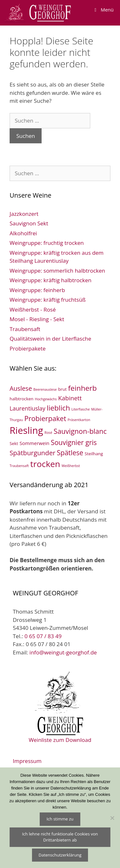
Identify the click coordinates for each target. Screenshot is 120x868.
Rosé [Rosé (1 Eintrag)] (48, 433)
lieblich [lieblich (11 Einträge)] (58, 408)
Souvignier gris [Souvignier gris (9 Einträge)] (74, 442)
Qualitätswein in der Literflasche (50, 339)
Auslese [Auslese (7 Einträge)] (21, 388)
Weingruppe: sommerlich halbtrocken (57, 271)
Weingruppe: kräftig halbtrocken (51, 280)
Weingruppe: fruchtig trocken (47, 243)
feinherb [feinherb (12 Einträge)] (83, 388)
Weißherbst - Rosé (33, 309)
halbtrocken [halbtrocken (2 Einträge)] (21, 399)
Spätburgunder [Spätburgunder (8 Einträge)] (32, 453)
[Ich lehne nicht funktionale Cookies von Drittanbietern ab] (112, 818)
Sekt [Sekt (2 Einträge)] (14, 443)
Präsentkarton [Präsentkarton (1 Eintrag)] (79, 420)
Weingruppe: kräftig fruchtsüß (48, 300)
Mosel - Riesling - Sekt (37, 319)
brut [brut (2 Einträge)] (63, 389)
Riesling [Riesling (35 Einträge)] (26, 430)
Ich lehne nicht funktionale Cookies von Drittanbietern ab (60, 837)
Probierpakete (28, 348)
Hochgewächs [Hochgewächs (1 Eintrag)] (46, 399)
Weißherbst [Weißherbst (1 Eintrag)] (71, 466)
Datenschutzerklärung (60, 855)
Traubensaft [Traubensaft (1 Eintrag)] (19, 466)
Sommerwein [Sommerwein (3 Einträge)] (34, 443)
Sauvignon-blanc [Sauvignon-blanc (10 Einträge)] (80, 431)
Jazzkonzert (24, 214)
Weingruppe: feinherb (37, 290)
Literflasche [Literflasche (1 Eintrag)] (80, 409)
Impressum (27, 761)
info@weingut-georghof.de (63, 652)
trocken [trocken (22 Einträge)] (45, 464)
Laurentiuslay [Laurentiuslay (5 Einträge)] (28, 408)
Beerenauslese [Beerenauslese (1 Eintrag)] (45, 389)
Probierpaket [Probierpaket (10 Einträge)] (45, 418)
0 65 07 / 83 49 (43, 636)
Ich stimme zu (60, 819)
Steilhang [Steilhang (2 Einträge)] (94, 454)
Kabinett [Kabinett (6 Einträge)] (70, 398)
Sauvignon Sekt (29, 223)
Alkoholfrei (23, 233)
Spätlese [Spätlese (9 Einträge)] (70, 453)
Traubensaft (25, 329)
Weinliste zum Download (60, 706)
